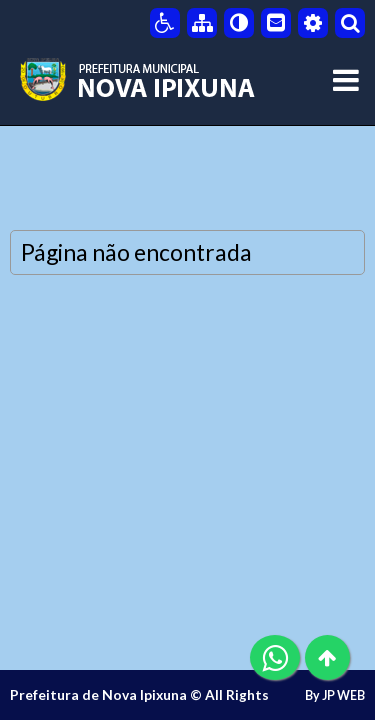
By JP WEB (335, 695)
